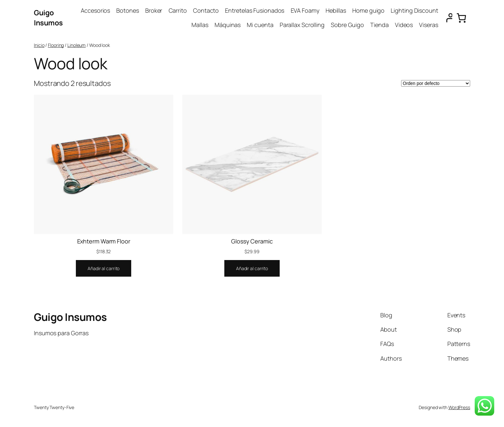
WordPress (459, 407)
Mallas (200, 25)
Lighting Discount (414, 10)
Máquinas (228, 25)
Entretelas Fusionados (255, 10)
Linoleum (77, 45)
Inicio (39, 45)
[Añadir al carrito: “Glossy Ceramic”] (252, 269)
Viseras (428, 25)
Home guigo (368, 10)
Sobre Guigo (347, 25)
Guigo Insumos (48, 18)
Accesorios (95, 10)
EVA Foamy (305, 10)
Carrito (178, 10)
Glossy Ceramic (252, 241)
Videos (404, 25)
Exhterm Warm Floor (104, 241)
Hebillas (336, 10)
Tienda (379, 25)
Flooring (56, 45)
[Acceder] (447, 18)
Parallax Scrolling (302, 25)
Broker (154, 10)
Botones (127, 10)
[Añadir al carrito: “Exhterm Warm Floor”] (104, 269)
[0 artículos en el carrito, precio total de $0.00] (461, 18)
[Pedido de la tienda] (436, 83)
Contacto (206, 10)
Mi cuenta (260, 25)
